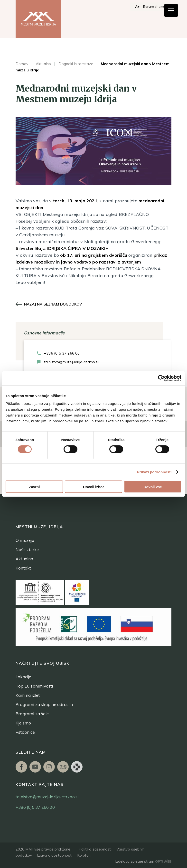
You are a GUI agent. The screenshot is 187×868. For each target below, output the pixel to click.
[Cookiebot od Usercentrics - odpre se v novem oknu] (160, 378)
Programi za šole (32, 714)
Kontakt (23, 568)
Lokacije (23, 677)
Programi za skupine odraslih (44, 704)
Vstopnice (25, 732)
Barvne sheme (154, 7)
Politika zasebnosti (95, 849)
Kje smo (23, 723)
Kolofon (84, 855)
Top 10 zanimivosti (34, 686)
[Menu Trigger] (171, 10)
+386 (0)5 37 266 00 (62, 353)
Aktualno (43, 64)
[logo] (38, 19)
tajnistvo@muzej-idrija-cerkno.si (71, 362)
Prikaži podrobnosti (154, 472)
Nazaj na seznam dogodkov (53, 304)
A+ (137, 7)
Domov (22, 64)
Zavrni (34, 487)
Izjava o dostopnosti (55, 855)
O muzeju (25, 540)
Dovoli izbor (93, 487)
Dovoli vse (153, 487)
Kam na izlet (28, 695)
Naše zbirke (27, 549)
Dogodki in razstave (76, 64)
